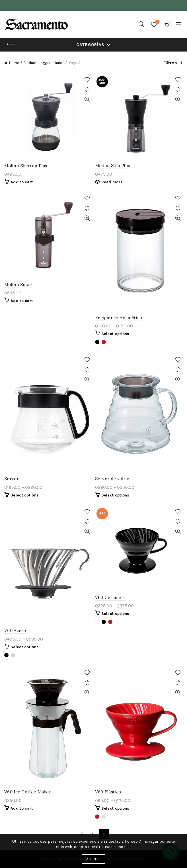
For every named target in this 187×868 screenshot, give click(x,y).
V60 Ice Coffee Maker (28, 792)
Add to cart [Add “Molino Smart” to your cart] (22, 301)
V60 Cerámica (110, 597)
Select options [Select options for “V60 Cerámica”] (115, 614)
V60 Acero (15, 630)
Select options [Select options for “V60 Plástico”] (115, 808)
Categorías (90, 45)
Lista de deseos (157, 22)
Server (12, 479)
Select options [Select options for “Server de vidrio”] (115, 495)
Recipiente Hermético (119, 318)
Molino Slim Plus (113, 166)
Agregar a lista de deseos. (87, 80)
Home (14, 63)
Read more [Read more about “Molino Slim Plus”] (112, 182)
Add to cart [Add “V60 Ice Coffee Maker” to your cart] (22, 808)
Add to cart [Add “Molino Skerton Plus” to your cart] (22, 182)
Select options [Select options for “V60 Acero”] (25, 647)
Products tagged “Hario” (44, 63)
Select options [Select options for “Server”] (25, 495)
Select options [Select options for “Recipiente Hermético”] (115, 334)
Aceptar (93, 859)
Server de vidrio (112, 479)
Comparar (87, 90)
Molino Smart (19, 285)
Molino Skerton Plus (26, 166)
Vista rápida (87, 99)
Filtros (170, 63)
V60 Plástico (108, 792)
